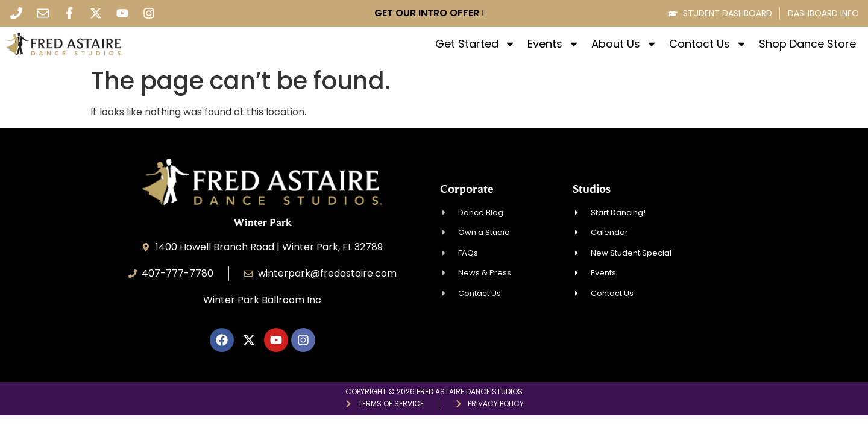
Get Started (475, 44)
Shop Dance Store (807, 44)
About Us (624, 44)
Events (553, 44)
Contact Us (708, 44)
